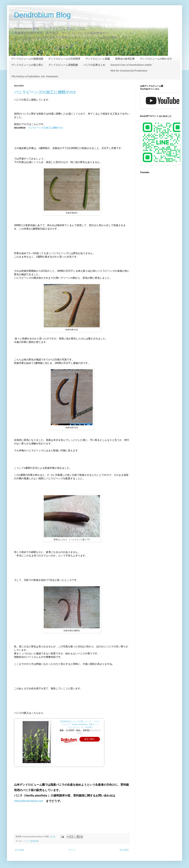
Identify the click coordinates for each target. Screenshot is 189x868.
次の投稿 (19, 850)
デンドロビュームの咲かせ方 (156, 59)
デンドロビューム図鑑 (98, 59)
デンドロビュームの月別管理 (64, 59)
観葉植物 (34, 841)
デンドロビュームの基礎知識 (27, 59)
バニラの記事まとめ (94, 65)
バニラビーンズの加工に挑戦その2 (45, 92)
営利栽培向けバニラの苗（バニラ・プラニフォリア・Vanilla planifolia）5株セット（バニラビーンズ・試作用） (80, 724)
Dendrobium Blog (42, 15)
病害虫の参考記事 (125, 59)
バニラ (26, 841)
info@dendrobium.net (29, 801)
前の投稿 (124, 850)
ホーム (72, 850)
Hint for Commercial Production (129, 71)
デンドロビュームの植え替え (27, 65)
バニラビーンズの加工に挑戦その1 (45, 128)
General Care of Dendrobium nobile (131, 65)
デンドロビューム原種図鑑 (63, 65)
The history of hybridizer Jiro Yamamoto (35, 76)
